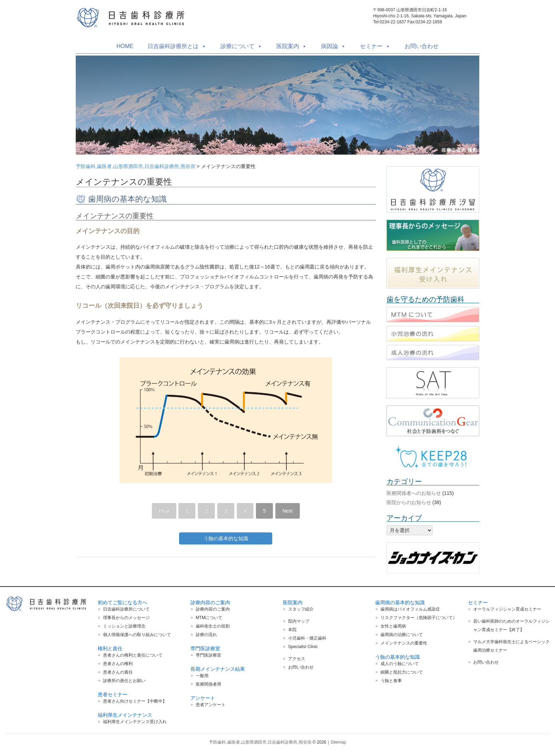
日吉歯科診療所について (126, 609)
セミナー (375, 46)
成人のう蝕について (400, 664)
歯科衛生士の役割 (213, 626)
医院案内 (292, 46)
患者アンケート (211, 705)
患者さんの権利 (118, 664)
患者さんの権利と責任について (133, 655)
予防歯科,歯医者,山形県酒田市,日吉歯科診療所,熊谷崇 (136, 166)
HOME (125, 46)
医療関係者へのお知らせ (414, 493)
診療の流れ (206, 635)
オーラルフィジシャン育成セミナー (507, 609)
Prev (164, 511)
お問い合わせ (422, 46)
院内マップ (299, 621)
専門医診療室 (208, 655)
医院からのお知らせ (409, 502)
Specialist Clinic (303, 647)
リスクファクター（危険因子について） (419, 618)
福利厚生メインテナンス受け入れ (135, 722)
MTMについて (209, 618)
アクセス (297, 659)
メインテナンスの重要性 (404, 643)
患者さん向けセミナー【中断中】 (135, 701)
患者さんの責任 (118, 672)
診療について (241, 46)
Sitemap (338, 742)
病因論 (333, 46)
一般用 (202, 676)
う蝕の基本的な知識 (226, 538)
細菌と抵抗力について (402, 672)
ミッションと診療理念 (124, 626)
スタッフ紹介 (301, 609)
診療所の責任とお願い (124, 681)
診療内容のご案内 (213, 609)
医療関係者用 (208, 684)
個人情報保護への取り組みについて (137, 635)
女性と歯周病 (393, 626)
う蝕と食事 (391, 681)
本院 (292, 630)
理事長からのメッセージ (126, 618)
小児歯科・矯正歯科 (307, 638)
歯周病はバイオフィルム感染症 (410, 609)
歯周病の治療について (402, 635)
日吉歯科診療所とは (177, 46)
